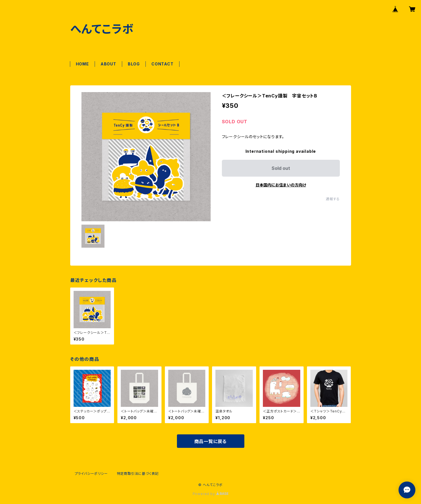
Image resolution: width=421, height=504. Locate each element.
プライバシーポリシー (91, 474)
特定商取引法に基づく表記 (138, 474)
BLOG (134, 64)
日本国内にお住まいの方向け (281, 185)
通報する (333, 199)
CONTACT (162, 64)
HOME (82, 64)
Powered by (211, 494)
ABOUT (108, 64)
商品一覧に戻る (211, 441)
